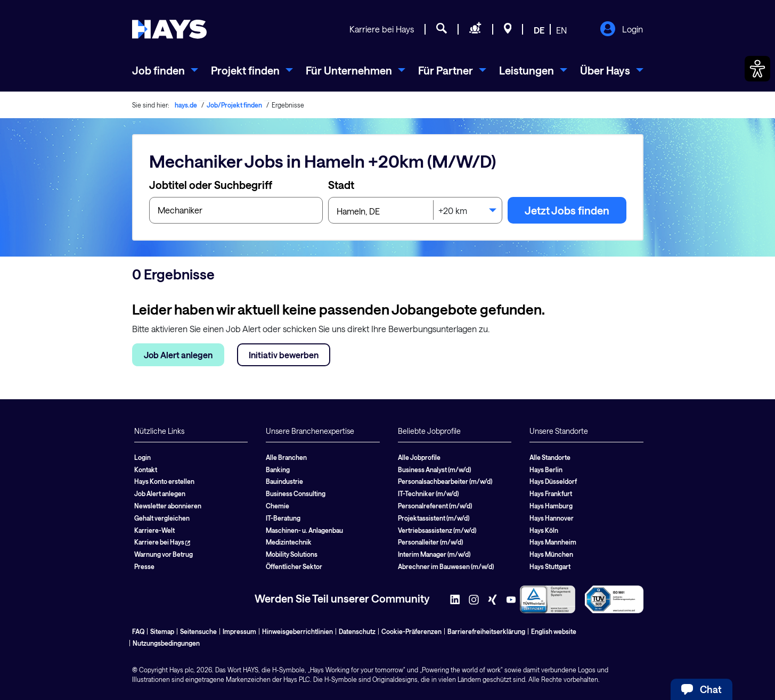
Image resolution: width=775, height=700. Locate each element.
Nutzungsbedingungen (166, 643)
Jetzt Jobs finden (567, 210)
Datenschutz (357, 631)
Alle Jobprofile (419, 457)
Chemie (278, 506)
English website (554, 631)
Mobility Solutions (292, 554)
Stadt (341, 185)
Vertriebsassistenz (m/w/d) (437, 530)
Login (621, 30)
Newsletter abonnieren (168, 506)
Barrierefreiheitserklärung (486, 631)
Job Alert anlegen (178, 355)
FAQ (138, 631)
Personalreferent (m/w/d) (435, 506)
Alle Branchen (286, 457)
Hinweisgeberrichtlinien (297, 631)
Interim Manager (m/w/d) (434, 554)
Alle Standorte (550, 457)
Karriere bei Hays (382, 29)
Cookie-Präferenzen (411, 631)
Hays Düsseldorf (553, 481)
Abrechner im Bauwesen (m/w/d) (446, 566)
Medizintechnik (289, 542)
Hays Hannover (552, 518)
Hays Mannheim (553, 542)
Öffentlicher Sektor (294, 566)
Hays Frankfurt (551, 493)
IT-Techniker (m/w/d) (428, 493)
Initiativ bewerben (284, 355)
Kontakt (146, 470)
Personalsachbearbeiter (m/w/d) (445, 481)
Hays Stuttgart (550, 566)
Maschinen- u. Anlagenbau (304, 530)
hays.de (186, 105)
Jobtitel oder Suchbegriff (211, 185)
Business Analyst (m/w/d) (434, 470)
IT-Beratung (283, 518)
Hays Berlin (546, 470)
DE (539, 30)
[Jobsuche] (442, 30)
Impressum (239, 631)
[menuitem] (165, 70)
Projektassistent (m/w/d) (434, 518)
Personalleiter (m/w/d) (430, 542)
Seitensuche (198, 631)
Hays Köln (544, 530)
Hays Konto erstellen (164, 481)
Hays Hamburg (551, 506)
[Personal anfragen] (475, 30)
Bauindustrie (284, 481)
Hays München (551, 554)
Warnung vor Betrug (164, 554)
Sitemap (162, 631)
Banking (278, 470)
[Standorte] (508, 30)
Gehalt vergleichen (162, 518)
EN (561, 30)
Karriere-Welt (154, 530)
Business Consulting (296, 493)
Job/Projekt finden (234, 105)
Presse (144, 566)
